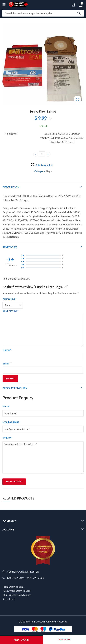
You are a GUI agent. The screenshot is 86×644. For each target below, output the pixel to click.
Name (7, 350)
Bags (49, 171)
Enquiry (7, 437)
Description (11, 187)
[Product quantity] (42, 154)
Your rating (10, 299)
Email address (11, 422)
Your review (11, 311)
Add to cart (22, 640)
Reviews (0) (10, 247)
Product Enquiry (15, 388)
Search (79, 13)
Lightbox (77, 99)
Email (7, 363)
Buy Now (64, 639)
